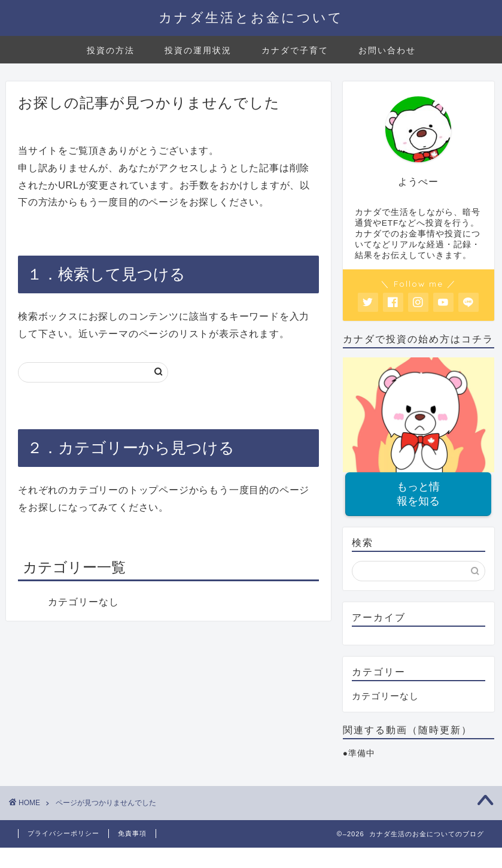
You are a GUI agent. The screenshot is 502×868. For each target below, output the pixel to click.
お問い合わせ (387, 50)
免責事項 (132, 834)
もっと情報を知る (418, 494)
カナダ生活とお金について (251, 17)
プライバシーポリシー (63, 834)
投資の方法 (111, 50)
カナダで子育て (295, 50)
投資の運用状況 (198, 50)
